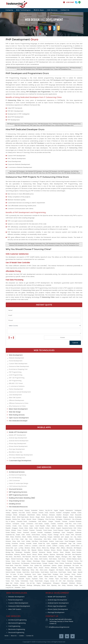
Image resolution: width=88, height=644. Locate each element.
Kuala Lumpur (59, 541)
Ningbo (27, 559)
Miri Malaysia (78, 548)
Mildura (63, 548)
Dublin (36, 528)
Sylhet (35, 577)
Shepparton (9, 570)
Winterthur (15, 585)
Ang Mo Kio (49, 510)
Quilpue (60, 566)
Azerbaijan (9, 515)
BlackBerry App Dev (16, 452)
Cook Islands (39, 524)
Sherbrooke (17, 570)
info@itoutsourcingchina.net (59, 627)
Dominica (72, 526)
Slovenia (74, 570)
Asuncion (52, 513)
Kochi (23, 541)
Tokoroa (60, 577)
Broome (32, 517)
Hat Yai (62, 535)
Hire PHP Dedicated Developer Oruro (25, 129)
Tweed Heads (39, 581)
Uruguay (46, 581)
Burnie (23, 519)
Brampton (66, 515)
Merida (33, 548)
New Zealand (43, 557)
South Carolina (35, 572)
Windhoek (72, 583)
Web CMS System (15, 398)
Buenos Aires (50, 517)
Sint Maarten (60, 570)
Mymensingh (60, 555)
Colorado (65, 521)
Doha (66, 526)
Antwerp (8, 513)
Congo (23, 524)
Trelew (41, 579)
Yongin (76, 585)
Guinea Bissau (36, 535)
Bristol (14, 517)
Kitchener (8, 541)
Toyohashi (35, 579)
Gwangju (56, 535)
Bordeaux (45, 515)
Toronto (8, 579)
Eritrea (79, 528)
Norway (8, 561)
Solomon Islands (10, 572)
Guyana (50, 535)
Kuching (8, 544)
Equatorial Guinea (67, 528)
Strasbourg (28, 574)
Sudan (39, 574)
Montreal (35, 552)
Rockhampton (22, 568)
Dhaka (48, 526)
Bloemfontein (31, 515)
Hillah (7, 537)
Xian (59, 585)
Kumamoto (15, 544)
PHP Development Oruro (13, 68)
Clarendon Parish (22, 521)
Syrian (41, 577)
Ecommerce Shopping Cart (18, 369)
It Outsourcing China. (43, 642)
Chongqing (59, 519)
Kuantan (79, 541)
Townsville (21, 579)
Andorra (41, 510)
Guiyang (44, 535)
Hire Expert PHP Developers (50, 171)
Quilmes (54, 566)
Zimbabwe (17, 588)
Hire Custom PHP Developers (17, 171)
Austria (79, 513)
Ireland (79, 537)
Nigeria (79, 557)
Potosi (56, 563)
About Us (14, 636)
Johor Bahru (47, 539)
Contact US (30, 636)
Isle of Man (15, 539)
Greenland (26, 533)
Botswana (52, 515)
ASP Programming (15, 381)
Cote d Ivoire (77, 524)
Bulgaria (65, 517)
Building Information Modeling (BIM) (22, 498)
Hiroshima (18, 537)
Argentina (14, 513)
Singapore (52, 570)
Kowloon (52, 541)
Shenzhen (78, 568)
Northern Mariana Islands (74, 559)
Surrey (73, 574)
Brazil (72, 515)
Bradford (59, 515)
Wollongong (37, 585)
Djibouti (54, 526)
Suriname (67, 574)
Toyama (28, 579)
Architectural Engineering (18, 475)
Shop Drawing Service (17, 501)
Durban (47, 528)
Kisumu (71, 539)
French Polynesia (58, 530)
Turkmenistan (24, 581)
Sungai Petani (47, 574)
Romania (30, 568)
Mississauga (9, 550)
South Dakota (45, 572)
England (58, 528)
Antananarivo (69, 510)
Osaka (23, 561)
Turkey (17, 581)
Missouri (24, 550)
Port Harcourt (16, 563)
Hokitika (29, 537)
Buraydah (8, 519)
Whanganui (56, 583)
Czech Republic (40, 526)
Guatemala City (10, 535)
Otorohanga (36, 561)
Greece (19, 533)
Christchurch (67, 519)
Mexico (39, 548)
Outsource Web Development (19, 367)
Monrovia (72, 550)
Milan (58, 548)
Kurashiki (29, 544)
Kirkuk (66, 539)
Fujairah (67, 530)
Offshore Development (16, 401)
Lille (74, 544)
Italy (26, 539)
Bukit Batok (58, 517)
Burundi (29, 519)
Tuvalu (32, 581)
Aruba (46, 513)
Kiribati (60, 539)
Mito (29, 550)
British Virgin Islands (23, 517)
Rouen (60, 568)
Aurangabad (66, 513)
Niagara (58, 557)
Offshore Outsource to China (19, 403)
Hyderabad (57, 537)
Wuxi (48, 585)
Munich (29, 555)
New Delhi (68, 555)
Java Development (15, 395)
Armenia (41, 513)
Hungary (50, 537)
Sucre (34, 574)
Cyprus (32, 526)
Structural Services (16, 489)
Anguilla (62, 510)
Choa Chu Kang (50, 519)
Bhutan (15, 515)
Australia (74, 513)
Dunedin (42, 528)
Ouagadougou (51, 561)
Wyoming (54, 585)
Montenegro (19, 552)
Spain (75, 572)
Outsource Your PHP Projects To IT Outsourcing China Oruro (37, 177)
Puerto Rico (18, 566)
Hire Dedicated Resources (18, 507)
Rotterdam (54, 568)
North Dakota (53, 559)
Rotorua (47, 568)
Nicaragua (64, 557)
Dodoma (60, 526)
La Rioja (21, 548)
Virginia (39, 583)
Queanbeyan (67, 566)
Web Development (16, 355)
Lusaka (67, 546)
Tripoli (57, 579)
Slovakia (68, 570)
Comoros (8, 524)
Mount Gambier (77, 552)
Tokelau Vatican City (50, 577)
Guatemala (78, 533)
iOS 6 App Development (17, 458)
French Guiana (48, 530)
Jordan (55, 539)
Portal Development (16, 361)
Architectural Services (17, 472)
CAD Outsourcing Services (18, 486)
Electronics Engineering (17, 629)
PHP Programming (15, 372)
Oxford (58, 561)
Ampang (27, 510)
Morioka (49, 552)
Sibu (37, 570)
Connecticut (30, 524)
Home (6, 636)
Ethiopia (14, 530)
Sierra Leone (44, 570)
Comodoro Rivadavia (75, 521)
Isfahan (8, 539)
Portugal (45, 563)
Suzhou (79, 574)
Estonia (8, 530)
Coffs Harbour (42, 521)
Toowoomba (78, 577)
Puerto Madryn (77, 563)
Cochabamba (33, 521)
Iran (72, 537)
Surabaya (55, 574)
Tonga (71, 577)
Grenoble (40, 533)
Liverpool (15, 546)
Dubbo (31, 528)
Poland (64, 561)
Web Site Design (15, 412)
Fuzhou (79, 530)
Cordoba (53, 524)
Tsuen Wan (73, 579)
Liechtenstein (63, 544)
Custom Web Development (18, 364)
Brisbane (8, 517)
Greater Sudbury (11, 533)
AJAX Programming (16, 375)
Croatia (15, 526)
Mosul (62, 552)
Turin (13, 581)
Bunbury (71, 517)
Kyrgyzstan (54, 544)
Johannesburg (38, 539)
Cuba (20, 526)
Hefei (72, 535)
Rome (36, 568)
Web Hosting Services (17, 415)
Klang (14, 541)
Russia (66, 568)
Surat (61, 574)
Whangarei (64, 583)
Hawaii (68, 535)
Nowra (13, 561)
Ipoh (62, 537)
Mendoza (27, 548)
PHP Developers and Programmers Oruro (27, 73)
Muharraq (17, 555)
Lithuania (8, 546)
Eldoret (53, 528)
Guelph (18, 535)
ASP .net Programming (17, 378)
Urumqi (52, 581)
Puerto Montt (9, 566)
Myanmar (52, 555)
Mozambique (9, 555)
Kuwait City (42, 544)
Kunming (22, 544)
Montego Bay (10, 552)
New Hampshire (77, 555)
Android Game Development (19, 441)
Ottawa (43, 561)
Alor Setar (9, 510)
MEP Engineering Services (18, 492)
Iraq (75, 537)
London (21, 546)
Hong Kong (43, 537)
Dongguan (15, 528)
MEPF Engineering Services (18, 495)
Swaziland (9, 577)
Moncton (59, 550)
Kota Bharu (35, 541)
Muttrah (40, 555)
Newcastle (51, 557)
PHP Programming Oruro (62, 68)
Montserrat (42, 552)
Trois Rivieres (64, 579)
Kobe (19, 541)
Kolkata (28, 541)
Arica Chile (22, 513)
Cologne (51, 521)
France (19, 530)
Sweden (15, 577)
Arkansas (35, 513)
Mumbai (23, 555)
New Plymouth (27, 557)
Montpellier (27, 552)
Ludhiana (55, 546)
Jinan (31, 539)
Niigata (8, 559)
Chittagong (41, 519)
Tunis (80, 579)
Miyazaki (34, 550)
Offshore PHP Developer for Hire (24, 173)
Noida (36, 559)
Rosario (41, 568)
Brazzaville (78, 515)
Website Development (16, 358)
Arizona (28, 513)
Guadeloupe (56, 533)
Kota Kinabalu (44, 541)
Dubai (26, 528)
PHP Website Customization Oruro (44, 69)
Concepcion (16, 524)
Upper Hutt (9, 583)
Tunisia (8, 581)
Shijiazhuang (25, 570)
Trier (46, 579)
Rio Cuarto (76, 566)
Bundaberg (78, 517)
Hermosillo (78, 535)
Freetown (32, 530)
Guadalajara (48, 533)
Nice (70, 557)
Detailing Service (15, 504)
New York (35, 557)
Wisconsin (23, 585)
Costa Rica (68, 524)
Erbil (75, 528)
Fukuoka (73, 530)
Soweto (70, 572)
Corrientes (60, 524)
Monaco (53, 550)
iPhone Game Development (18, 446)
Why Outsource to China (17, 406)
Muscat (34, 555)
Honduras (36, 537)
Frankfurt (25, 530)
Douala (21, 528)
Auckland (59, 513)
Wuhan (44, 585)
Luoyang (61, 546)
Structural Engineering (16, 633)
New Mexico (17, 557)
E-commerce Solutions (17, 386)
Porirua (76, 561)
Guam (63, 533)
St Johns (20, 574)
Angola (56, 510)
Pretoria (62, 563)
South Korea (54, 572)
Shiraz (32, 570)
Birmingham (22, 515)
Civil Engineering (14, 626)
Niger (74, 557)
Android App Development (18, 438)
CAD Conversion (14, 481)
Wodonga (29, 585)
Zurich (23, 588)
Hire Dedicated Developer (18, 421)
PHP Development (22, 40)
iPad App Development (17, 449)
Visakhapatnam (47, 583)
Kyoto (48, 544)
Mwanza (46, 555)
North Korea (62, 559)
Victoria (16, 583)
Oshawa (29, 561)
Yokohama (70, 585)
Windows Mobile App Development (21, 455)
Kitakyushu (78, 539)
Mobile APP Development (18, 432)
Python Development (16, 389)
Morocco (56, 552)
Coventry (8, 526)
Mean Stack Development (18, 409)
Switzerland (23, 577)
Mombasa (47, 550)
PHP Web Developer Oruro (45, 124)
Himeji (12, 537)
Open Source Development (19, 418)
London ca (27, 546)
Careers (21, 636)
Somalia (19, 572)
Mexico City (45, 548)
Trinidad (51, 579)
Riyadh (14, 568)
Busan (34, 519)
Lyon (16, 548)
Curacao (25, 526)
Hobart (24, 537)
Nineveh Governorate (17, 559)
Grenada (33, 533)
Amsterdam (34, 510)
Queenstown (47, 566)
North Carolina (43, 559)
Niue (32, 559)
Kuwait (35, 544)
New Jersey (9, 557)
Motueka (68, 552)
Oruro (18, 561)
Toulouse (14, 579)
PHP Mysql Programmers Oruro (15, 124)
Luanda (49, 546)
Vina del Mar (31, 583)
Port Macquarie (25, 563)
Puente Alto (68, 563)
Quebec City (38, 566)
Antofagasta (78, 510)
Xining (64, 585)
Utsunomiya (70, 581)
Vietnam (22, 583)
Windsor (79, 583)
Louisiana (35, 546)
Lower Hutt (42, 546)
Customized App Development (20, 461)
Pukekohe (26, 566)
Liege (70, 544)
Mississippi (17, 550)
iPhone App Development (18, 444)
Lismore (79, 544)
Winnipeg (8, 585)
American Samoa (18, 510)
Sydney (30, 577)
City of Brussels (77, 519)
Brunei (43, 517)
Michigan (53, 548)
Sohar (80, 570)
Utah (64, 581)
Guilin (23, 535)
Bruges (38, 517)
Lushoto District (75, 546)
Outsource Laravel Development (20, 392)
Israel (22, 539)
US (57, 581)
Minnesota (69, 548)
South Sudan (62, 572)
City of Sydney (10, 521)
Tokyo (66, 577)
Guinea (28, 535)
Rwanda (72, 568)
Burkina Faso (16, 519)
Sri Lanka (13, 574)
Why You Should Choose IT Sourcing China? (28, 249)
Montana (79, 550)
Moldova (40, 550)
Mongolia (66, 550)
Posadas (51, 563)
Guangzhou (70, 533)
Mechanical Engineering (17, 623)
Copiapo (47, 524)
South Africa (26, 572)
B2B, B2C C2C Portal (16, 384)
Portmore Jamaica (36, 563)
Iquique (67, 537)
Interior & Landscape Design (19, 483)
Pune (32, 566)
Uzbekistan (78, 581)
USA (60, 581)
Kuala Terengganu (70, 541)
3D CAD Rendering (15, 478)
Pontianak (70, 561)
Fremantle (39, 530)
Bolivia (38, 515)
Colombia (58, 521)
